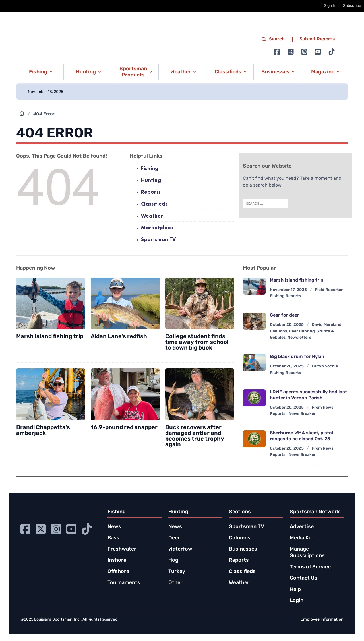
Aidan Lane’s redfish (119, 337)
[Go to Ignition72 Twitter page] (291, 52)
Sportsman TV (158, 240)
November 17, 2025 (288, 290)
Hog (173, 560)
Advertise (302, 527)
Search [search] (273, 39)
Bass (113, 538)
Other (175, 583)
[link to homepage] (77, 46)
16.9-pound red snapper (124, 428)
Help (295, 590)
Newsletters (299, 338)
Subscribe (352, 6)
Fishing (150, 169)
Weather (152, 216)
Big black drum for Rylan (297, 357)
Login (297, 601)
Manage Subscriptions (307, 553)
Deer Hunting (302, 331)
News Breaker (302, 414)
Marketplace (157, 228)
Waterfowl (181, 549)
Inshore (117, 560)
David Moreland (327, 325)
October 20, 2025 (287, 325)
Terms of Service (310, 567)
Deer (174, 538)
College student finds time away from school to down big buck (197, 342)
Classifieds (154, 204)
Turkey (177, 572)
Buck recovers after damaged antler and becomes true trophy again (195, 436)
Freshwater (122, 549)
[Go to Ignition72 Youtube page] (318, 52)
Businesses (243, 549)
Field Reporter (329, 290)
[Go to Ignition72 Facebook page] (277, 52)
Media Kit (301, 538)
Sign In (330, 6)
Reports (151, 192)
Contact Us (304, 578)
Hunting (151, 181)
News (114, 527)
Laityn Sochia (325, 366)
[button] (40, 72)
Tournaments (124, 583)
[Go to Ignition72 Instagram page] (304, 52)
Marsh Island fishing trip (50, 337)
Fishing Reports (286, 296)
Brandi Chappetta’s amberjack (43, 431)
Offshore (118, 572)
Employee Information (322, 620)
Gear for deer (285, 315)
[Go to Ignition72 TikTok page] (332, 52)
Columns (279, 331)
